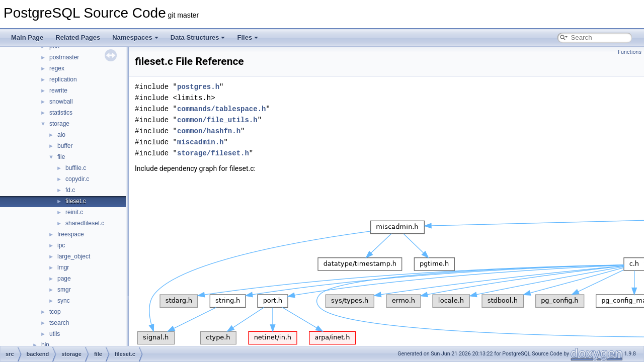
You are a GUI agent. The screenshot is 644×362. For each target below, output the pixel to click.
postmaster (64, 57)
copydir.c (77, 179)
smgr (64, 290)
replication (63, 79)
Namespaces (135, 37)
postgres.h (198, 87)
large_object (74, 256)
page (64, 279)
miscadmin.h (200, 142)
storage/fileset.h (213, 153)
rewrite (58, 90)
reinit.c (74, 212)
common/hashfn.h (209, 131)
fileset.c (76, 201)
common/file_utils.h (217, 120)
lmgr (63, 267)
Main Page (27, 37)
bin (45, 345)
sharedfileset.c (85, 223)
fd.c (70, 190)
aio (61, 135)
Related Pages (78, 37)
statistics (61, 113)
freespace (71, 234)
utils (55, 334)
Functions (630, 52)
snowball (61, 102)
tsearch (59, 323)
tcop (55, 312)
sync (64, 301)
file (61, 157)
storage (59, 124)
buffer (65, 146)
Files (248, 37)
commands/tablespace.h (221, 109)
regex (57, 68)
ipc (61, 245)
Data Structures (198, 37)
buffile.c (76, 168)
